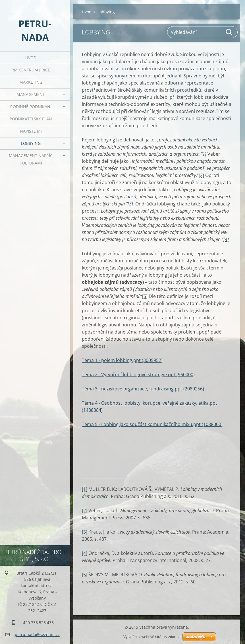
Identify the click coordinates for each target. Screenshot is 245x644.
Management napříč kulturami (31, 159)
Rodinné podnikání (31, 107)
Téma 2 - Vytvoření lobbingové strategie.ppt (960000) (138, 375)
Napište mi (31, 131)
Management (31, 94)
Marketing (31, 82)
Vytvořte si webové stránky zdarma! (152, 637)
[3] (85, 532)
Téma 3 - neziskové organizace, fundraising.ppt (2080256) (143, 389)
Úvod (31, 58)
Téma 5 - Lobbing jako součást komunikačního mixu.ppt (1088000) (152, 424)
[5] (145, 296)
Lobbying (31, 143)
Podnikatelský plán (31, 119)
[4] (85, 553)
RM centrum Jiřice (31, 70)
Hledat (229, 32)
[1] (85, 489)
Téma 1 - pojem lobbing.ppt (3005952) (122, 360)
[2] (201, 175)
